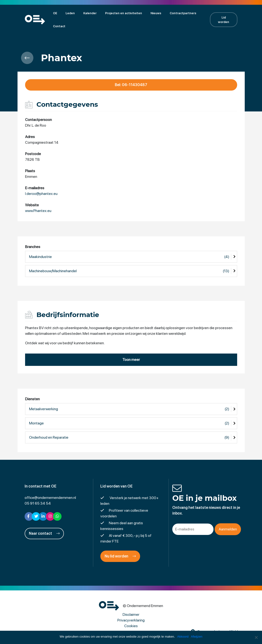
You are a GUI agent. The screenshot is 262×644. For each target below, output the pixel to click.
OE (55, 13)
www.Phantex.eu (38, 211)
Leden (70, 13)
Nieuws (156, 13)
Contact (59, 26)
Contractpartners (183, 13)
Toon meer (131, 360)
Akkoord (183, 637)
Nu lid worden (120, 556)
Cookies (131, 626)
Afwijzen (197, 637)
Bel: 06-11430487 (131, 85)
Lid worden (224, 20)
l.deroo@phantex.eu (41, 194)
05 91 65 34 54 (38, 503)
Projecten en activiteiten (124, 13)
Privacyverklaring (131, 620)
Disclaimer (131, 614)
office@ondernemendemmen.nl (50, 498)
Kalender (90, 13)
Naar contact (44, 533)
